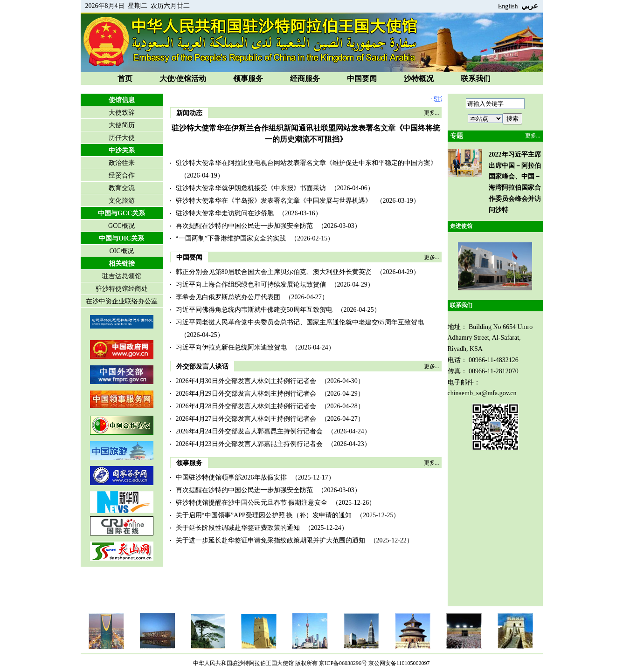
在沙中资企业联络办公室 (122, 301)
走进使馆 (461, 226)
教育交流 (122, 188)
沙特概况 (419, 79)
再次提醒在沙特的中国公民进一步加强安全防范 (244, 226)
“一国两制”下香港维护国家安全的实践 (231, 238)
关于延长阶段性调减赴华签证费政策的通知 (238, 528)
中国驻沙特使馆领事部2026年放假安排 (231, 477)
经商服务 (305, 79)
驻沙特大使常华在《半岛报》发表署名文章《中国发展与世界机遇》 (274, 201)
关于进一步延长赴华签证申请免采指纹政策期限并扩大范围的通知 (270, 540)
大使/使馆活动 (183, 79)
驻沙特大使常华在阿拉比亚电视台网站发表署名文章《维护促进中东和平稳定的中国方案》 (306, 163)
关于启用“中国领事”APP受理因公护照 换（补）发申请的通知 (264, 515)
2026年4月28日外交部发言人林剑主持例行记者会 (246, 406)
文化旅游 (122, 201)
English (508, 6)
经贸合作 (122, 175)
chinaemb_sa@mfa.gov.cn (482, 393)
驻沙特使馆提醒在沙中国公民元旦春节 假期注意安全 (252, 503)
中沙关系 (122, 150)
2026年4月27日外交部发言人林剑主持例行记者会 (246, 419)
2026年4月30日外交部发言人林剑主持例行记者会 (246, 381)
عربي (530, 6)
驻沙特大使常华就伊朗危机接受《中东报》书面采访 (251, 188)
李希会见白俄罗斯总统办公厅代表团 (228, 297)
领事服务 (248, 79)
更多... (432, 113)
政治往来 (122, 163)
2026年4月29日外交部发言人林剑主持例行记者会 (246, 394)
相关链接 (122, 264)
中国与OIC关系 (121, 238)
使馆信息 (122, 100)
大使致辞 (122, 113)
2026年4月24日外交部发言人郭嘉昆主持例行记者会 (249, 431)
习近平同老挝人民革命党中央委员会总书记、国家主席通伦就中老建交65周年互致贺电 (300, 322)
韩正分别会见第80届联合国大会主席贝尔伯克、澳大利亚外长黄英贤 (274, 272)
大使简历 (122, 125)
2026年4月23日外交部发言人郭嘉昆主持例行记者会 (249, 444)
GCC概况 (121, 226)
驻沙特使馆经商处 (122, 289)
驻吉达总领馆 (122, 276)
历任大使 (122, 138)
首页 (125, 79)
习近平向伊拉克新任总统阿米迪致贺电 (231, 347)
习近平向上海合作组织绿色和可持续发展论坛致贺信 (251, 285)
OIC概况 (121, 251)
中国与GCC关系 (121, 213)
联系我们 (476, 79)
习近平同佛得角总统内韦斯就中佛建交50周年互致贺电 (254, 310)
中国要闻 (362, 79)
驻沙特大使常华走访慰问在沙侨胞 (225, 213)
